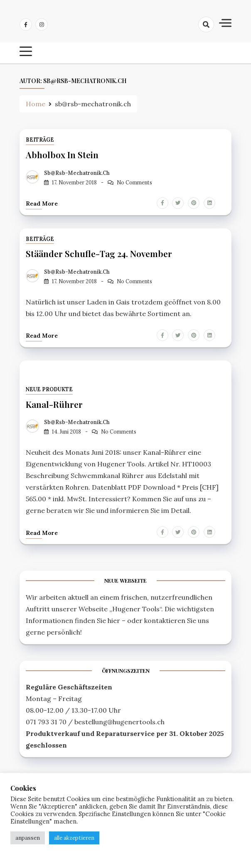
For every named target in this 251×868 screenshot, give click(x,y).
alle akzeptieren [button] (74, 838)
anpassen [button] (28, 838)
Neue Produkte (49, 389)
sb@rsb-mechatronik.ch (77, 173)
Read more (42, 204)
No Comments (134, 183)
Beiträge (40, 140)
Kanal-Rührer (54, 404)
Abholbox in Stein (62, 154)
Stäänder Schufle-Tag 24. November (99, 253)
